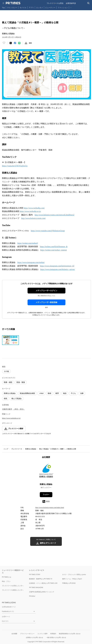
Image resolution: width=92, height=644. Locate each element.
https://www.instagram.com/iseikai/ (31, 262)
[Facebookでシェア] (15, 43)
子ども (73, 393)
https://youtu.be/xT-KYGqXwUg (15, 166)
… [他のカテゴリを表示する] (71, 7)
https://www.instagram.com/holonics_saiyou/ (58, 269)
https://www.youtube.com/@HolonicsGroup (48, 231)
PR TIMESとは (7, 577)
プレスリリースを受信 (55, 3)
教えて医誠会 (17, 399)
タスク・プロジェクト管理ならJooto (74, 574)
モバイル (23, 8)
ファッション (63, 8)
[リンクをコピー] (30, 43)
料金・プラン (6, 581)
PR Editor (32, 596)
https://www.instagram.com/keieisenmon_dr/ (57, 266)
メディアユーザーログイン (46, 291)
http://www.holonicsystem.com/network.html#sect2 (54, 215)
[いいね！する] (4, 43)
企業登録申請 (71, 3)
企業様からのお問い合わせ (34, 637)
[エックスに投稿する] (11, 43)
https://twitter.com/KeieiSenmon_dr (54, 247)
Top (3, 8)
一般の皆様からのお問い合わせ (56, 637)
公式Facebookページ (9, 607)
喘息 (65, 393)
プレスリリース (17, 449)
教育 (57, 393)
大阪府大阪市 (7, 409)
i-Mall (41, 393)
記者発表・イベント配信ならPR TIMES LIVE (43, 583)
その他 (6, 371)
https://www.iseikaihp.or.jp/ (30, 211)
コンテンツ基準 (42, 634)
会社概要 (14, 634)
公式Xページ (6, 617)
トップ (6, 449)
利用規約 (53, 634)
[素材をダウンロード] (26, 43)
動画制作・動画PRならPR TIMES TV (41, 579)
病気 (6, 399)
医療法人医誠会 (10, 393)
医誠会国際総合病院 (27, 393)
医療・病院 (8, 382)
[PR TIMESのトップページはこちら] (13, 3)
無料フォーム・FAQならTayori (72, 579)
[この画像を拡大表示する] (10, 340)
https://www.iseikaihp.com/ (34, 208)
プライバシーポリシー (27, 634)
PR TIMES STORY (35, 574)
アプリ (31, 8)
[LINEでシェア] (19, 43)
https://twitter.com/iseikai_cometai (54, 250)
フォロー (46, 495)
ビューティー (50, 8)
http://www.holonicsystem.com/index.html (50, 508)
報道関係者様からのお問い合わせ (70, 634)
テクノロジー (12, 8)
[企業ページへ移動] (46, 472)
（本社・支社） (19, 409)
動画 (49, 393)
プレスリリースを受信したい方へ (13, 586)
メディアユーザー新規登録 (46, 302)
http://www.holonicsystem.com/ (33, 218)
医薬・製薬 (21, 382)
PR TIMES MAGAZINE (36, 587)
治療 (82, 393)
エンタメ (40, 8)
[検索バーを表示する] (88, 3)
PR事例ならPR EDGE (69, 583)
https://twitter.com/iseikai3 (28, 243)
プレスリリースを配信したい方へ (13, 590)
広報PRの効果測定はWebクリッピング (42, 592)
